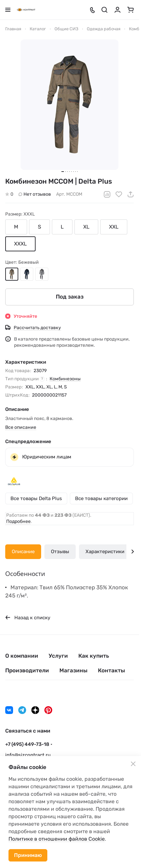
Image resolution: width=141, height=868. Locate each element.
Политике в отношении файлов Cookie (57, 839)
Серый (42, 274)
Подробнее (18, 521)
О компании (22, 656)
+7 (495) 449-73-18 (27, 744)
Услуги (58, 656)
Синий (27, 274)
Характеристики (105, 552)
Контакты (111, 670)
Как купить (94, 656)
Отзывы (60, 552)
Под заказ (70, 297)
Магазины (73, 670)
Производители (27, 670)
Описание (23, 552)
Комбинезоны (65, 378)
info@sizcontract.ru (28, 755)
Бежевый (12, 274)
